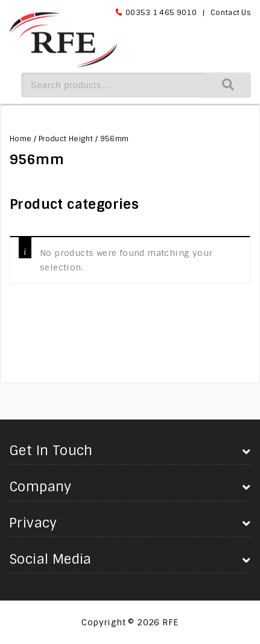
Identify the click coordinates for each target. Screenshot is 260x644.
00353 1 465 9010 (161, 13)
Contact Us (231, 13)
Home (21, 139)
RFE (170, 622)
